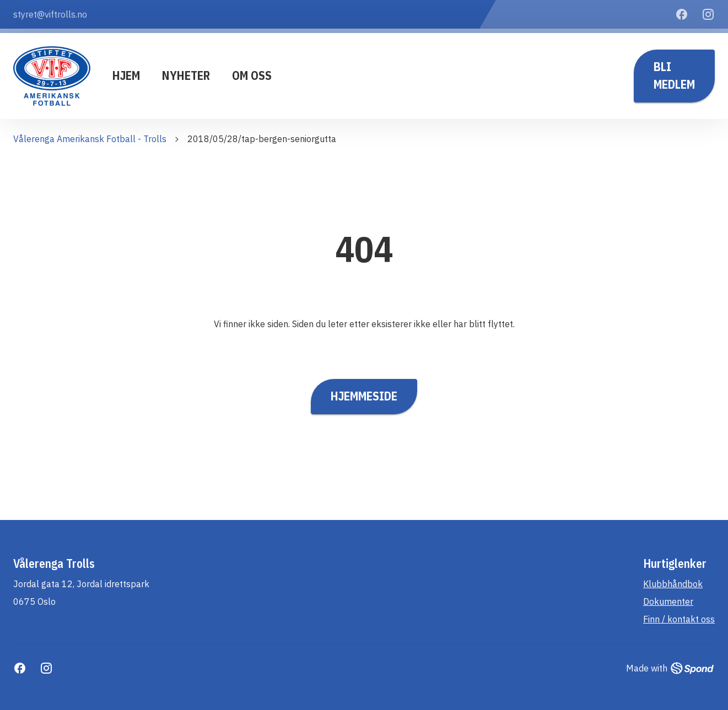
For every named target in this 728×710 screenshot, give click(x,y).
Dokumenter (668, 601)
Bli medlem (674, 76)
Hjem (126, 75)
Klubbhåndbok (673, 584)
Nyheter (186, 75)
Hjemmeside (364, 397)
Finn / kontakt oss (679, 619)
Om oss (252, 75)
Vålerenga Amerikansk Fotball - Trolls (90, 139)
